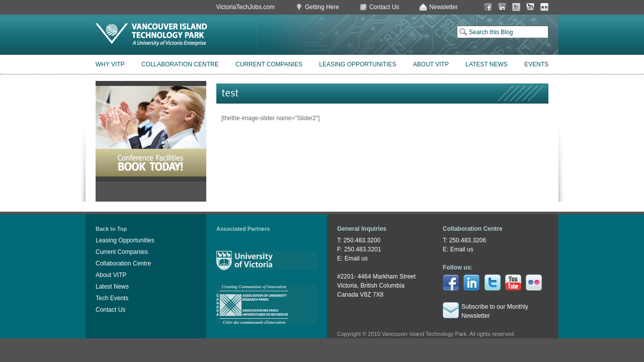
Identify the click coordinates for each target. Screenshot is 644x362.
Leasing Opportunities (357, 64)
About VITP (431, 64)
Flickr (544, 7)
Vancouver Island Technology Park (151, 35)
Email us (356, 258)
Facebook (488, 7)
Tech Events (112, 298)
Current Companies (269, 64)
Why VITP (110, 64)
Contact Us (384, 7)
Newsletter (444, 7)
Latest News (487, 64)
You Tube (530, 7)
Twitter (516, 7)
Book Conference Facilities (151, 131)
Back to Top (111, 229)
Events (536, 64)
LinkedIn (502, 7)
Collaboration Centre (180, 64)
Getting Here (322, 7)
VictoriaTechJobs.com (245, 7)
